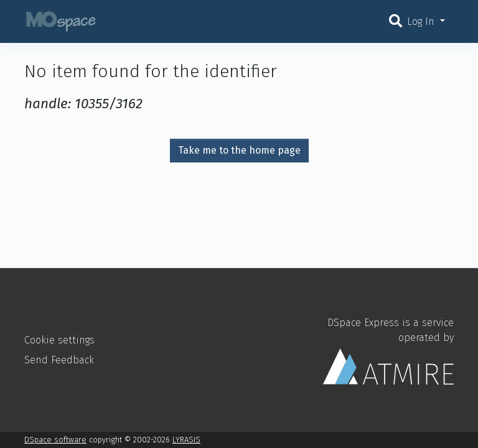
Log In (422, 21)
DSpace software (55, 440)
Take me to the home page (239, 150)
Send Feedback (59, 360)
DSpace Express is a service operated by (388, 350)
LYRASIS (186, 440)
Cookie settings (59, 340)
